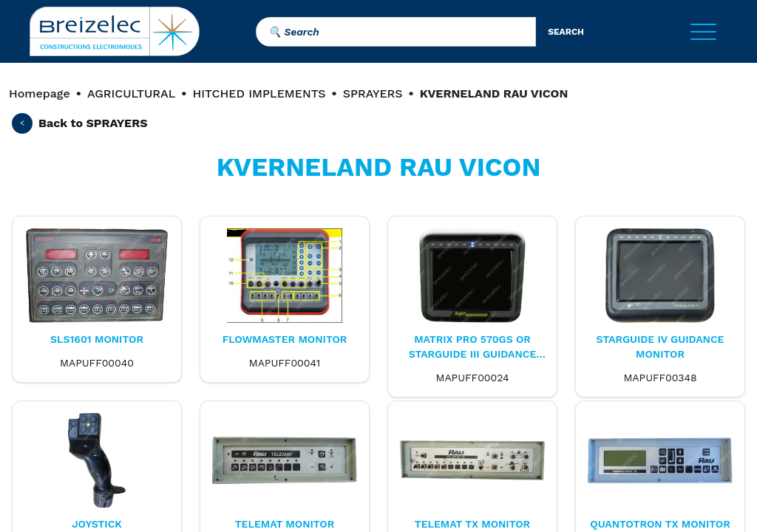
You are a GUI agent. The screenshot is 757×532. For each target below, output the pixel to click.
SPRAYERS (373, 93)
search (566, 32)
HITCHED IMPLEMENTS (259, 93)
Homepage (40, 93)
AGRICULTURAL (131, 93)
